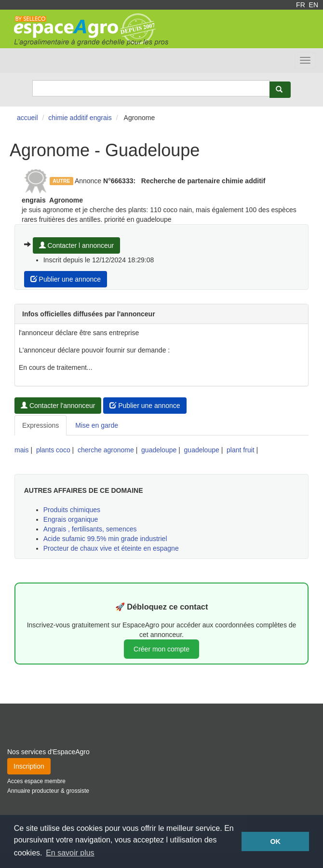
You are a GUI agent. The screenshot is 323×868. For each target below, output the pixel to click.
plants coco (53, 450)
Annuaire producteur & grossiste (48, 791)
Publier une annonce (66, 279)
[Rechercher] (280, 90)
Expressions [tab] (40, 425)
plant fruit (241, 450)
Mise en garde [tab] (97, 425)
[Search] (151, 88)
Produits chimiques (72, 510)
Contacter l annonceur (77, 245)
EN (314, 5)
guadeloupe (159, 450)
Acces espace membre (36, 781)
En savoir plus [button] (70, 853)
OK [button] (275, 841)
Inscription (29, 766)
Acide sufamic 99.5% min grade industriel (105, 539)
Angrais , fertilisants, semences (90, 529)
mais (22, 450)
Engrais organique (71, 519)
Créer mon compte (161, 649)
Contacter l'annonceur (58, 406)
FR (301, 5)
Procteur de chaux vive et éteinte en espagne (111, 548)
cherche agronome (106, 450)
